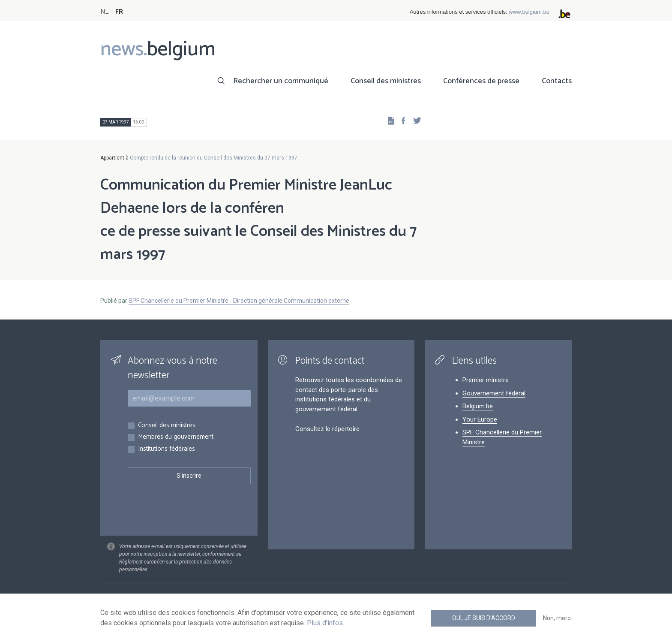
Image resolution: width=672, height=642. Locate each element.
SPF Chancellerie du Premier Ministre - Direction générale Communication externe (239, 301)
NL (104, 12)
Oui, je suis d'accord (484, 618)
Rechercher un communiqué (281, 81)
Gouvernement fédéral (494, 393)
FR (119, 12)
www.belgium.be (529, 12)
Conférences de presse (481, 81)
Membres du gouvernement (176, 437)
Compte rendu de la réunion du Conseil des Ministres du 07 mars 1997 (214, 158)
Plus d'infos (325, 623)
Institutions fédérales (166, 449)
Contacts (557, 81)
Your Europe (480, 419)
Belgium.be (478, 406)
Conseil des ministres (386, 81)
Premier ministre (486, 380)
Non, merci (557, 618)
